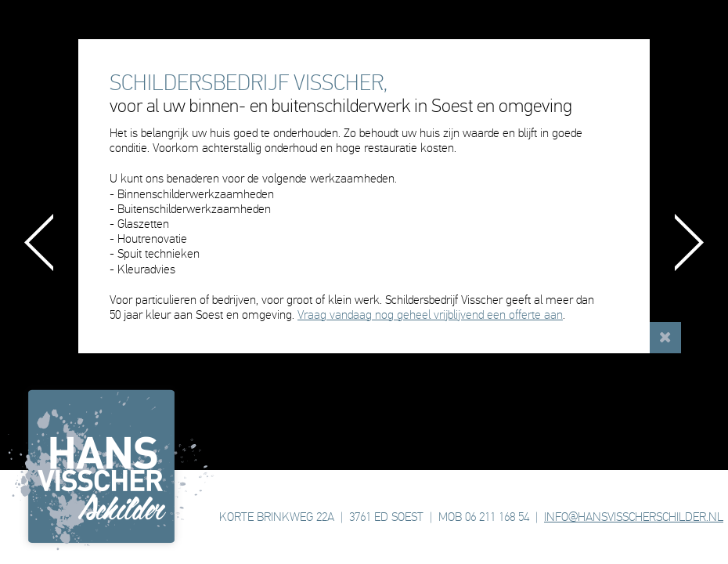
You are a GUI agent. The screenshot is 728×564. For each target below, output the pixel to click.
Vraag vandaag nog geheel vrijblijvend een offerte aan (430, 315)
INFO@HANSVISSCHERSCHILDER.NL (634, 517)
